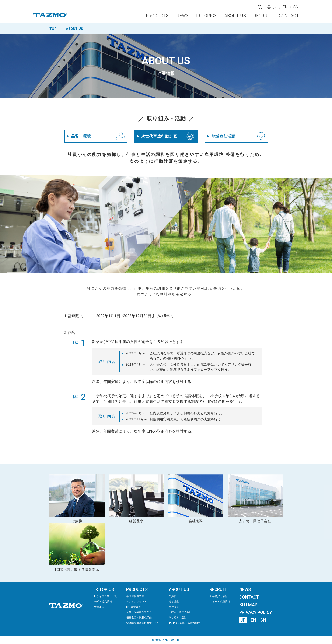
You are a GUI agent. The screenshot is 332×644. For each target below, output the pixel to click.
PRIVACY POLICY (256, 612)
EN (253, 620)
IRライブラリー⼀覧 (106, 596)
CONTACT (289, 16)
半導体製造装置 (135, 596)
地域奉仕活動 (236, 136)
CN (263, 620)
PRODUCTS (157, 16)
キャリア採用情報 (220, 602)
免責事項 (99, 607)
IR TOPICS (207, 16)
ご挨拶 (172, 596)
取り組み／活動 (178, 617)
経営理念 (174, 602)
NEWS (183, 16)
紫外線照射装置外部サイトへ (143, 623)
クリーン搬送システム (139, 612)
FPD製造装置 (134, 607)
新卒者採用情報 (219, 596)
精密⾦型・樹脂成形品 (139, 617)
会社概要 (174, 607)
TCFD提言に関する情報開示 (184, 623)
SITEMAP (248, 605)
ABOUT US (235, 16)
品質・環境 (96, 136)
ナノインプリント (136, 602)
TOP (53, 29)
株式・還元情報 (103, 602)
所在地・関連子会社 (180, 612)
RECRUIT (263, 16)
